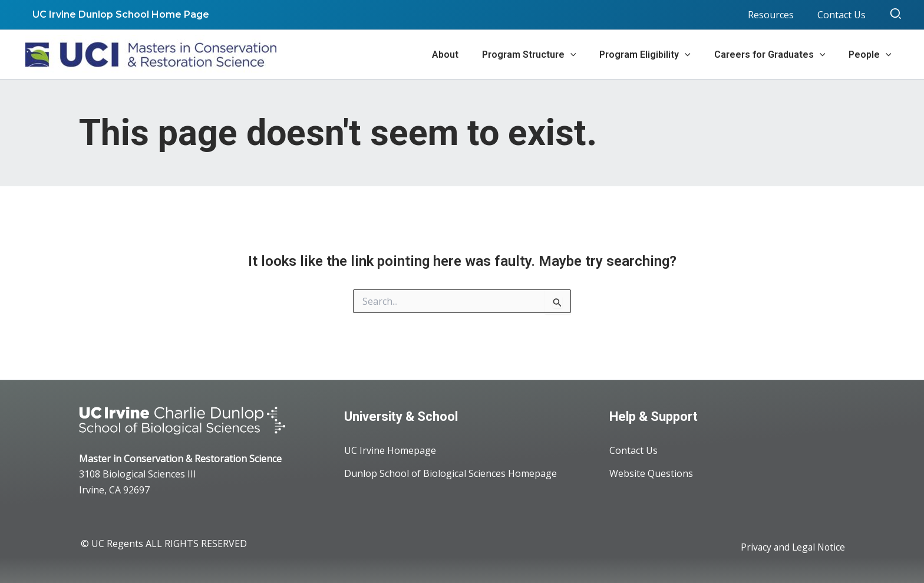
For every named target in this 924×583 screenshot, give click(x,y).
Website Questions (651, 475)
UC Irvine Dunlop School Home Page (118, 14)
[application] (587, 55)
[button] (896, 15)
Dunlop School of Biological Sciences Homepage (451, 475)
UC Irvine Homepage (390, 451)
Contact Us (633, 451)
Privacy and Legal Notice (791, 548)
